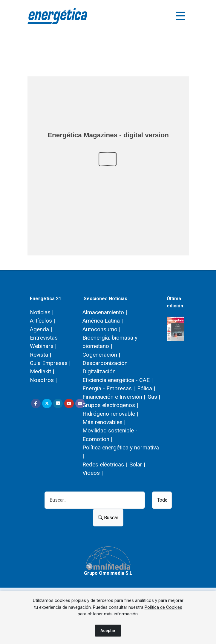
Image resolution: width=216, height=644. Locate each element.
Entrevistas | (45, 338)
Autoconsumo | (101, 329)
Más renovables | (104, 422)
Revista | (40, 355)
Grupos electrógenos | (110, 405)
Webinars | (43, 346)
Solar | (137, 464)
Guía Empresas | (50, 363)
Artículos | (42, 321)
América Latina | (103, 321)
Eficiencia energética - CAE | (118, 380)
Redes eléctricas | (105, 464)
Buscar (108, 518)
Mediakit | (42, 371)
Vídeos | (93, 473)
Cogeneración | (101, 355)
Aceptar (108, 631)
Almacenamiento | (105, 312)
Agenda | (41, 329)
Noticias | (42, 312)
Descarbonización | (107, 363)
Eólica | (146, 388)
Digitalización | (101, 371)
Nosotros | (43, 380)
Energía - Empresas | (109, 388)
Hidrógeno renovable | (110, 414)
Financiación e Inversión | (114, 397)
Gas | (154, 397)
